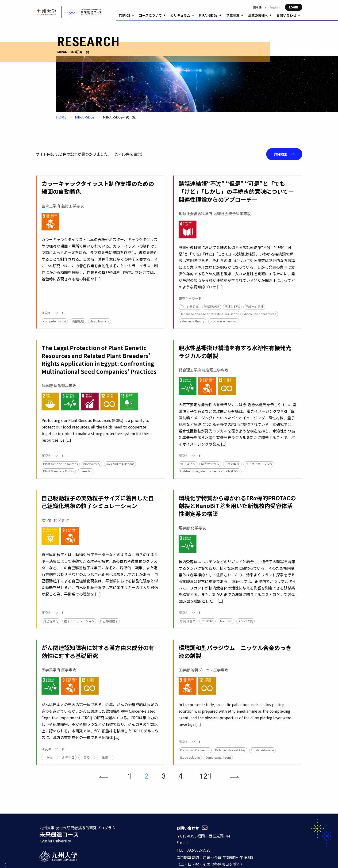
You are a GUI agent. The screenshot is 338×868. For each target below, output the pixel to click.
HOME (61, 109)
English (275, 7)
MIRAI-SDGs (85, 109)
